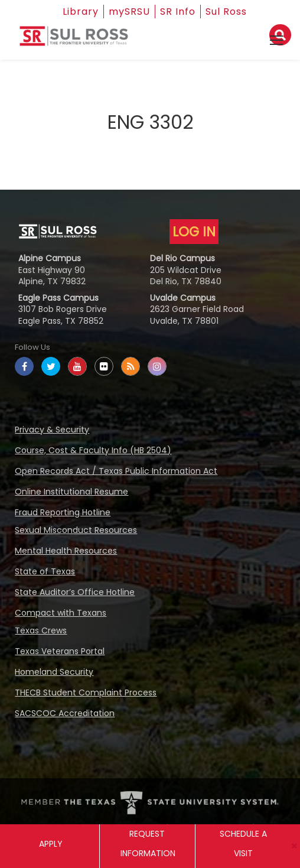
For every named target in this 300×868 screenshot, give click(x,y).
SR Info (178, 12)
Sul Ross (226, 12)
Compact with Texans (61, 613)
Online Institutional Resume (71, 492)
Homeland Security (54, 672)
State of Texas (45, 571)
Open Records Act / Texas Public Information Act (116, 471)
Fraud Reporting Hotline (63, 512)
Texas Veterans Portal (60, 651)
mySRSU (129, 12)
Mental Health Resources (66, 551)
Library (81, 12)
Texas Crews (41, 630)
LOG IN (194, 232)
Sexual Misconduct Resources (76, 530)
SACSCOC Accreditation (65, 713)
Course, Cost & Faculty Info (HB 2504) (93, 450)
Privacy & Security (52, 430)
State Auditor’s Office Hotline (75, 592)
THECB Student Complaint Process (86, 693)
